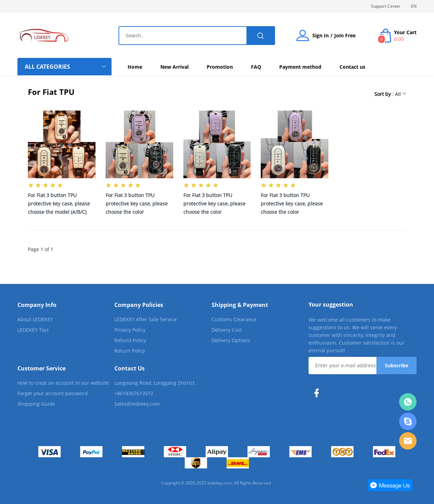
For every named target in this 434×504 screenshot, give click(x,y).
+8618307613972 (134, 393)
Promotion (220, 67)
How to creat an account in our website (63, 383)
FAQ (256, 67)
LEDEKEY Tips (33, 330)
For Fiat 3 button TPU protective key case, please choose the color (137, 204)
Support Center (386, 6)
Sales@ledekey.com (137, 404)
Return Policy (130, 351)
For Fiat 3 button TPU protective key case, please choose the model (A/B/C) (59, 204)
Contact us (352, 67)
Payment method (300, 67)
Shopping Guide (36, 404)
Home (135, 67)
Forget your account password (53, 393)
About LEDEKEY (35, 319)
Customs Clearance (234, 319)
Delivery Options (231, 340)
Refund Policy (130, 340)
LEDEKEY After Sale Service (146, 319)
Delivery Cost (227, 330)
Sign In (321, 36)
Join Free (345, 36)
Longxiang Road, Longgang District (154, 383)
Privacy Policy (130, 330)
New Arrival (174, 67)
